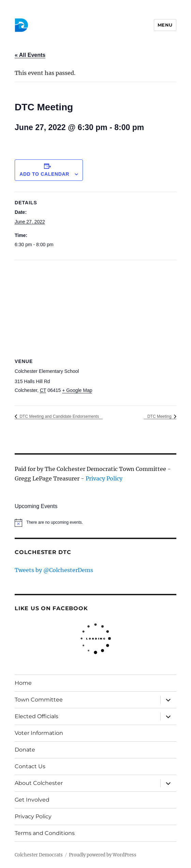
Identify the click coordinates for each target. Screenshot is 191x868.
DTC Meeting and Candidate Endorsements (59, 416)
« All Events (30, 55)
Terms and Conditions (45, 833)
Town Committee (39, 700)
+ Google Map (77, 390)
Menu (165, 25)
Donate (25, 750)
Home (23, 683)
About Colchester (39, 783)
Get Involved (32, 800)
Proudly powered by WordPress (103, 855)
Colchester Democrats (39, 855)
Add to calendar (44, 174)
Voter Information (39, 733)
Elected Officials (36, 716)
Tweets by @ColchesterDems (54, 570)
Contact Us (30, 766)
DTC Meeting (160, 416)
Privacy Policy (104, 478)
